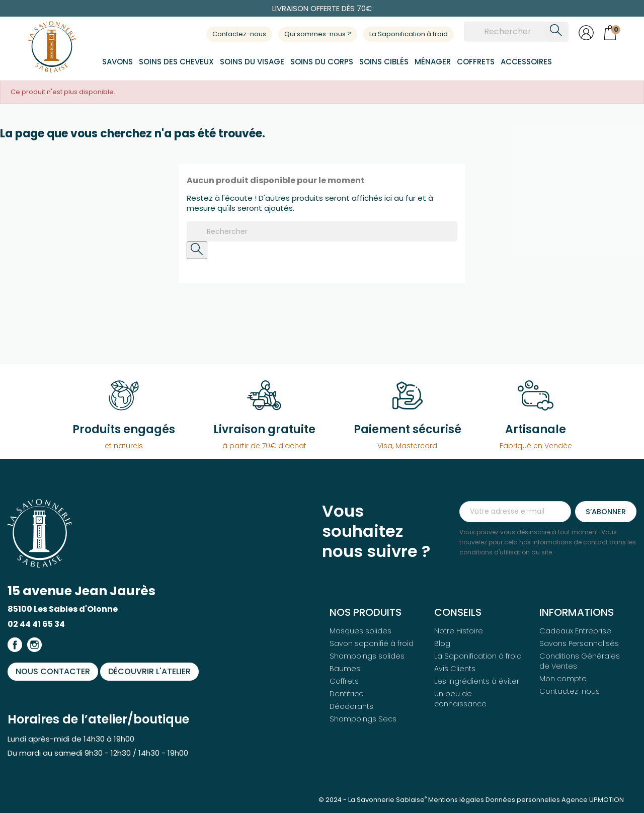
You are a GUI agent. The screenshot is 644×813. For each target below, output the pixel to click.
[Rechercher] (516, 32)
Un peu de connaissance (460, 699)
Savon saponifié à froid (372, 643)
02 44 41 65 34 (36, 624)
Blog (442, 643)
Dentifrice (347, 694)
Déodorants (351, 706)
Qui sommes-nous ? (318, 34)
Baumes (345, 669)
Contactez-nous (239, 34)
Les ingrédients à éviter (477, 681)
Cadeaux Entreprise (575, 631)
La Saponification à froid (409, 34)
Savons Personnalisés (579, 643)
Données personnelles (523, 800)
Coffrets (344, 681)
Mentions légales (456, 800)
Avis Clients (455, 669)
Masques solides (360, 631)
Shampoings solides (367, 656)
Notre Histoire (459, 631)
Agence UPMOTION (593, 800)
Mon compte (563, 679)
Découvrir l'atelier (149, 671)
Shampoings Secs (363, 719)
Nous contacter (53, 671)
